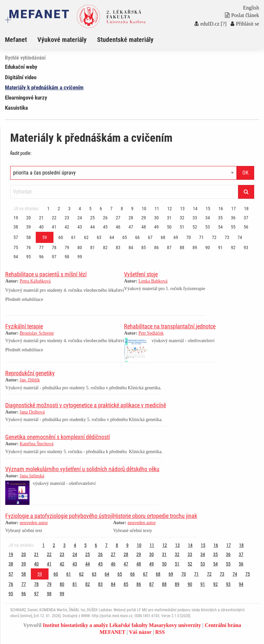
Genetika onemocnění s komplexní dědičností (58, 437)
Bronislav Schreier (37, 333)
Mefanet (16, 40)
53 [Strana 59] (208, 227)
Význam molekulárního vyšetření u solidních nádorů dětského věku (82, 469)
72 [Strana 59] (214, 237)
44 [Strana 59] (92, 227)
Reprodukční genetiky (30, 373)
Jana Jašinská (32, 476)
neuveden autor (34, 523)
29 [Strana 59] (144, 218)
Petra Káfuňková (35, 281)
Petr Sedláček (151, 333)
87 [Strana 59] (169, 248)
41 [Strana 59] (54, 227)
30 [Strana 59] (156, 218)
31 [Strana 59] (169, 218)
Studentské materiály (125, 40)
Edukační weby (21, 67)
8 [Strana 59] (122, 209)
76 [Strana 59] (29, 248)
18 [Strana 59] (246, 209)
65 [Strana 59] (125, 237)
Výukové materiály (62, 40)
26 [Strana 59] (105, 218)
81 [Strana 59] (92, 248)
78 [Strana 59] (54, 248)
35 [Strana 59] (220, 218)
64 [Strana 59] (112, 237)
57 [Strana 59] (16, 237)
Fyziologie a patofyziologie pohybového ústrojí (59, 516)
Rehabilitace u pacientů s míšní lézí (46, 274)
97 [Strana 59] (54, 257)
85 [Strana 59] (144, 248)
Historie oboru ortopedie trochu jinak (155, 516)
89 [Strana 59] (195, 248)
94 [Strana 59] (16, 257)
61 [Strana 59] (73, 237)
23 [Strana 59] (67, 218)
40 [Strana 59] (41, 227)
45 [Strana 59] (105, 227)
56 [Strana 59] (246, 227)
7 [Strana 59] (111, 209)
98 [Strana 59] (67, 257)
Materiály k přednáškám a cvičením (44, 87)
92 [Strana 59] (233, 248)
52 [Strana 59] (195, 227)
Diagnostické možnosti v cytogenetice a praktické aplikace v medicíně (86, 405)
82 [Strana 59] (105, 248)
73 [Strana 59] (227, 237)
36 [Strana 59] (233, 218)
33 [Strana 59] (195, 218)
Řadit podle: (21, 153)
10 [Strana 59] (144, 209)
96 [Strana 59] (41, 257)
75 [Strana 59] (16, 248)
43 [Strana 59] (80, 227)
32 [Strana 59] (182, 218)
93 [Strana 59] (246, 248)
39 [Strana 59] (29, 227)
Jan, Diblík (30, 380)
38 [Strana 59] (16, 227)
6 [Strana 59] (101, 209)
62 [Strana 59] (86, 237)
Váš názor (140, 632)
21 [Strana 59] (41, 218)
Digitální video (21, 77)
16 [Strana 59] (221, 209)
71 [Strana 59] (201, 237)
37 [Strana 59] (246, 218)
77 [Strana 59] (41, 248)
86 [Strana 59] (156, 248)
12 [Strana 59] (170, 209)
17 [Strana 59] (234, 209)
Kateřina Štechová (37, 444)
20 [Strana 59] (29, 218)
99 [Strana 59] (80, 257)
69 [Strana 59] (176, 237)
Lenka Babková (153, 281)
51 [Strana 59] (182, 227)
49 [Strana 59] (156, 227)
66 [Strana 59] (137, 237)
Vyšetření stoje (141, 274)
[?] (224, 24)
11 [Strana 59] (157, 209)
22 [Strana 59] (54, 218)
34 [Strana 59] (208, 218)
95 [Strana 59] (29, 257)
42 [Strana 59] (67, 227)
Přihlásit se (245, 24)
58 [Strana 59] (29, 237)
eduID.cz (207, 24)
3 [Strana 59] (69, 209)
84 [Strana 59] (131, 248)
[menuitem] (21, 40)
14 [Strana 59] (195, 209)
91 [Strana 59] (220, 248)
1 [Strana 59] (48, 209)
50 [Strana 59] (169, 227)
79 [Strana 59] (67, 248)
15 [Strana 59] (208, 209)
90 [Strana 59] (208, 248)
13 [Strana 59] (182, 209)
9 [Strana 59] (132, 209)
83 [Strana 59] (118, 248)
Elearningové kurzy (26, 98)
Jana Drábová (32, 412)
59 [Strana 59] (45, 237)
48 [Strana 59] (144, 227)
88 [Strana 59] (182, 248)
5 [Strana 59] (90, 209)
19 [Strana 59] (16, 218)
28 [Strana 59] (131, 218)
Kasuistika (16, 108)
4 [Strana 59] (80, 209)
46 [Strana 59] (118, 227)
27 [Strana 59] (118, 218)
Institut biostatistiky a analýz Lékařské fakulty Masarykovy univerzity (122, 625)
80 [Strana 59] (80, 248)
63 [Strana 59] (99, 237)
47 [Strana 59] (131, 227)
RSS (160, 632)
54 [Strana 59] (220, 227)
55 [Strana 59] (233, 227)
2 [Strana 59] (59, 209)
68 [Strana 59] (163, 237)
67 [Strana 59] (150, 237)
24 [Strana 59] (80, 218)
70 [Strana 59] (189, 237)
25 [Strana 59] (92, 218)
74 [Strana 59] (240, 237)
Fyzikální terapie (24, 326)
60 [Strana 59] (61, 237)
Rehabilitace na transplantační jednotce (170, 326)
